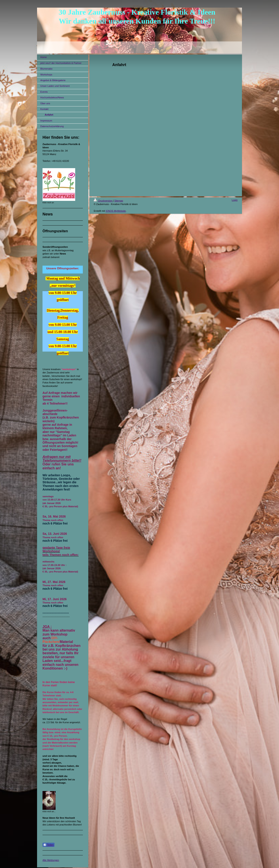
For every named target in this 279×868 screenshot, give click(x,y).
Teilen (48, 845)
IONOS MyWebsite (116, 211)
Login (235, 200)
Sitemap (119, 201)
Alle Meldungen (51, 860)
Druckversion (103, 201)
